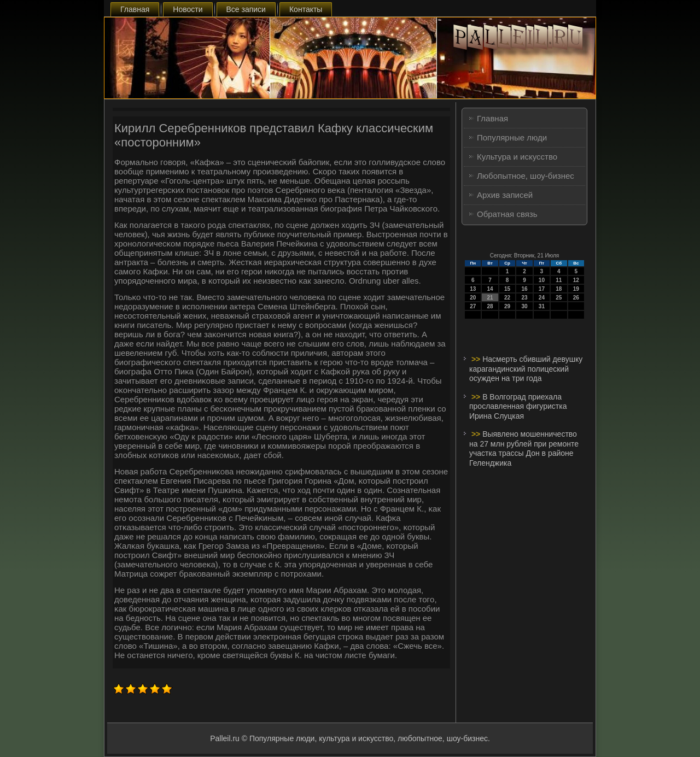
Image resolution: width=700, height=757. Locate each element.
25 (559, 298)
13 (473, 289)
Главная (135, 9)
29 (507, 306)
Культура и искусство (517, 157)
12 (576, 280)
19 (576, 289)
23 (524, 298)
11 (559, 280)
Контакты (306, 9)
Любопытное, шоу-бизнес (526, 176)
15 (507, 289)
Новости (188, 9)
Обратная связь (507, 214)
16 (524, 289)
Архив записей (505, 195)
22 (507, 298)
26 (576, 298)
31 (542, 306)
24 (542, 298)
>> (477, 359)
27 (473, 306)
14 (490, 289)
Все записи (246, 9)
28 (490, 306)
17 (542, 289)
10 (542, 280)
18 (559, 289)
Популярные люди (512, 137)
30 (524, 306)
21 (490, 298)
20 (473, 298)
